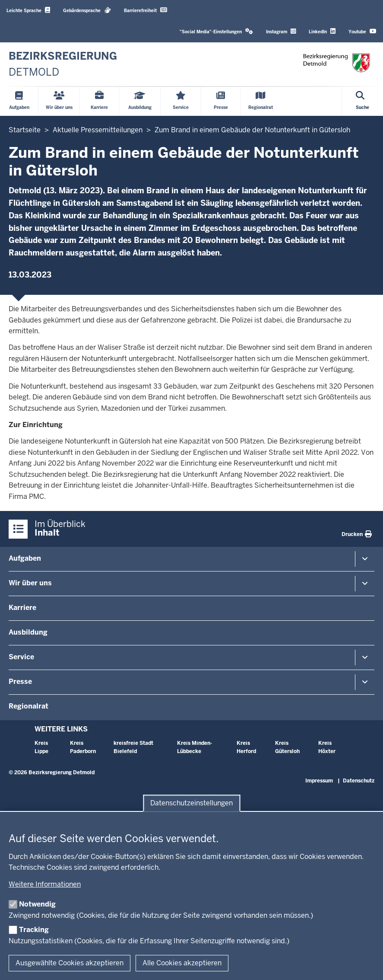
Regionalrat (28, 706)
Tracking (34, 930)
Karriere (22, 608)
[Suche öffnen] (362, 101)
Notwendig (37, 904)
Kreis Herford (246, 747)
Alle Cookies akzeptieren (182, 963)
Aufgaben (25, 558)
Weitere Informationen (45, 884)
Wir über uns (30, 583)
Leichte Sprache (28, 10)
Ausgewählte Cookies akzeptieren (70, 963)
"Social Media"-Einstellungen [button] (216, 31)
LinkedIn (322, 31)
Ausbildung (28, 632)
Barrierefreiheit (146, 10)
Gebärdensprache (87, 10)
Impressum (319, 781)
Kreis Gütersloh (287, 747)
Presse (20, 682)
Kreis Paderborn (83, 747)
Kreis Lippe (41, 747)
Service (21, 657)
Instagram (281, 31)
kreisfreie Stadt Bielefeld (133, 747)
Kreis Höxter (327, 747)
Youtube (362, 31)
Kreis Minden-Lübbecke (195, 747)
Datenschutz (359, 781)
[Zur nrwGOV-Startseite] (63, 64)
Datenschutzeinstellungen (191, 803)
